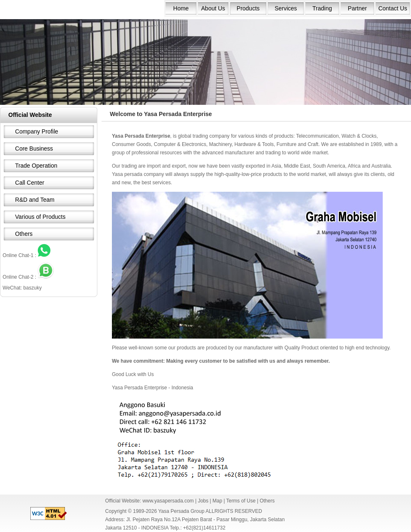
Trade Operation (36, 166)
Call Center (30, 183)
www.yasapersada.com (168, 501)
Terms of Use (241, 501)
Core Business (34, 148)
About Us (213, 8)
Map (217, 501)
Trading (322, 8)
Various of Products (40, 217)
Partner (357, 8)
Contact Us (392, 8)
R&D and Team (35, 200)
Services (286, 8)
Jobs (203, 501)
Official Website (30, 115)
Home (181, 8)
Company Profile (37, 131)
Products (248, 8)
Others (24, 234)
